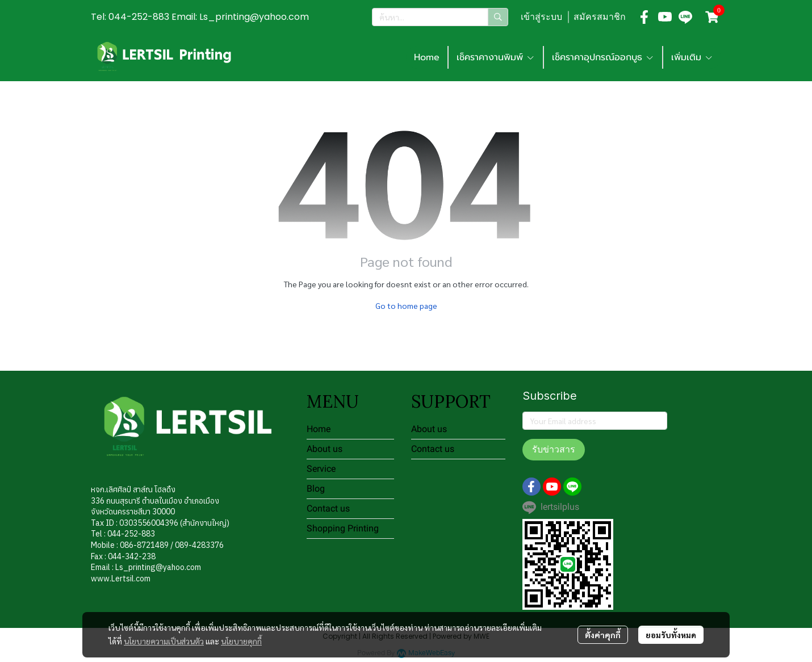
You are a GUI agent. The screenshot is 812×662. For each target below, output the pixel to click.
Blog (316, 489)
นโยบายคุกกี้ (241, 641)
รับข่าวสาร (554, 449)
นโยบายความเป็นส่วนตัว (164, 641)
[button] (440, 17)
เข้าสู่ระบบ (541, 17)
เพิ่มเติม (692, 57)
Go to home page (406, 305)
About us (325, 449)
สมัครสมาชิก (600, 17)
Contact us (328, 508)
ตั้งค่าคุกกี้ (603, 635)
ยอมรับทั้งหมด (671, 635)
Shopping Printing (343, 528)
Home (319, 429)
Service (321, 469)
